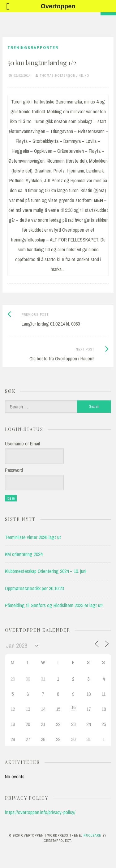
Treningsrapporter (33, 48)
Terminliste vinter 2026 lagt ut (33, 537)
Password (14, 470)
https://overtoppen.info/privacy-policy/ (40, 812)
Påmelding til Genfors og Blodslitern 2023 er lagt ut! (54, 605)
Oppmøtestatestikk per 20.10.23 (34, 588)
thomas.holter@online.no (65, 75)
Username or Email (22, 444)
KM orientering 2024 (24, 554)
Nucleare (92, 835)
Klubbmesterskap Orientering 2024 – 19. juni (46, 571)
